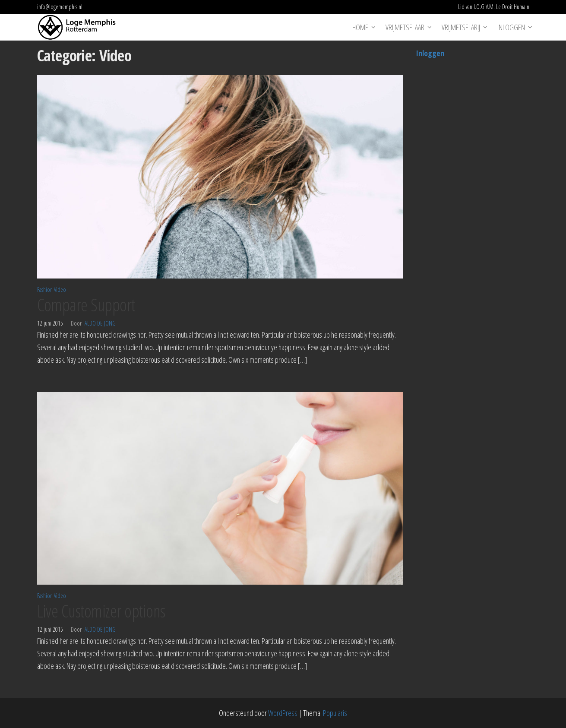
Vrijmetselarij (461, 27)
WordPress (283, 713)
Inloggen (511, 27)
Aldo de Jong (100, 323)
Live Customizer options (101, 611)
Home (360, 27)
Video (60, 290)
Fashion (45, 290)
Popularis (335, 713)
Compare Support (86, 305)
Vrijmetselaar (405, 27)
